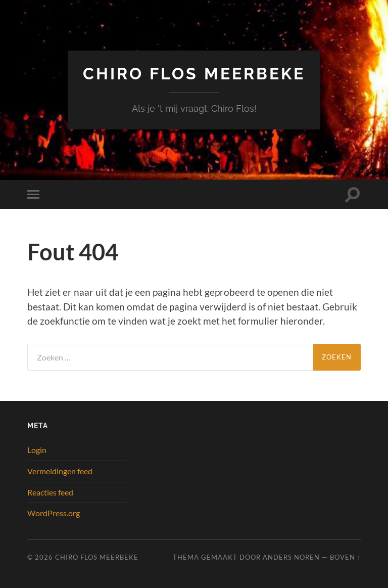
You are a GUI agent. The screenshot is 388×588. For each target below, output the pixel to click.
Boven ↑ (345, 557)
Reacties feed (50, 492)
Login (37, 450)
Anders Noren (291, 557)
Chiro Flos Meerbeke (194, 74)
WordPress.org (54, 513)
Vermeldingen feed (60, 471)
